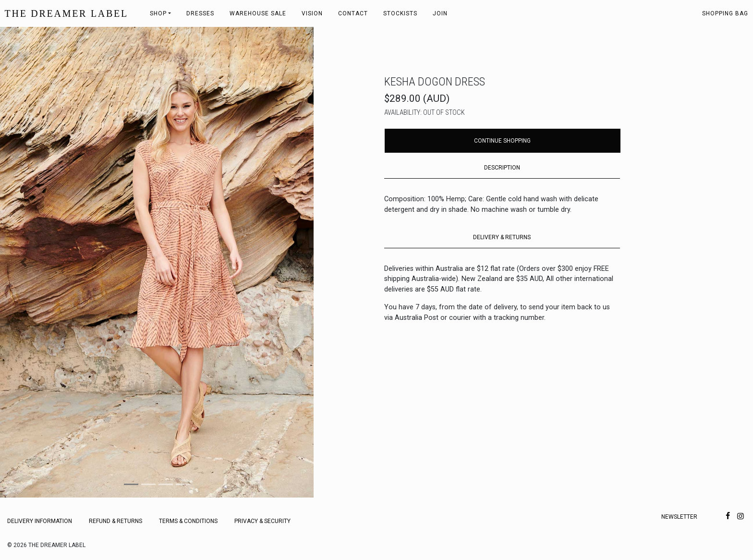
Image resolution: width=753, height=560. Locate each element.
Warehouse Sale (258, 13)
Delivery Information (40, 521)
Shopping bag (725, 13)
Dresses (200, 13)
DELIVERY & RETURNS (502, 237)
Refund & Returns (115, 521)
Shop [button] (158, 13)
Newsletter (679, 517)
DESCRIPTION (502, 168)
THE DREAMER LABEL (67, 13)
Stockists (400, 13)
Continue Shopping (502, 141)
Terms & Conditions (188, 521)
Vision (312, 13)
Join (440, 13)
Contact (353, 13)
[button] (24, 262)
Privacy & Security (262, 521)
